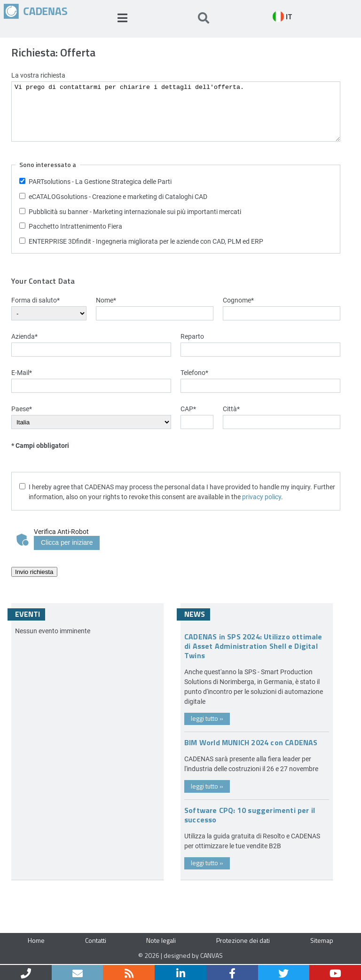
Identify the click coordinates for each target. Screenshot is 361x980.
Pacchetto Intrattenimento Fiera (75, 226)
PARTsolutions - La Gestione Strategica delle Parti (100, 181)
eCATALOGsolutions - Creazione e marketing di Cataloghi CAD (118, 196)
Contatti (96, 940)
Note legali (161, 940)
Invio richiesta (34, 572)
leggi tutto (207, 718)
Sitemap (322, 940)
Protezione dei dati (243, 940)
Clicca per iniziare (67, 542)
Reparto (192, 336)
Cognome (238, 300)
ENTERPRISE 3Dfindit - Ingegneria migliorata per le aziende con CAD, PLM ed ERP (146, 241)
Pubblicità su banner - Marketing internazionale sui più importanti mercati (135, 211)
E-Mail (22, 372)
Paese (22, 409)
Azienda (24, 336)
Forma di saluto (35, 300)
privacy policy (262, 497)
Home (36, 940)
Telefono (194, 372)
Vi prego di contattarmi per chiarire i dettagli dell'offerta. (176, 112)
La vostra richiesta (38, 75)
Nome (106, 300)
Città (231, 409)
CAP (188, 409)
